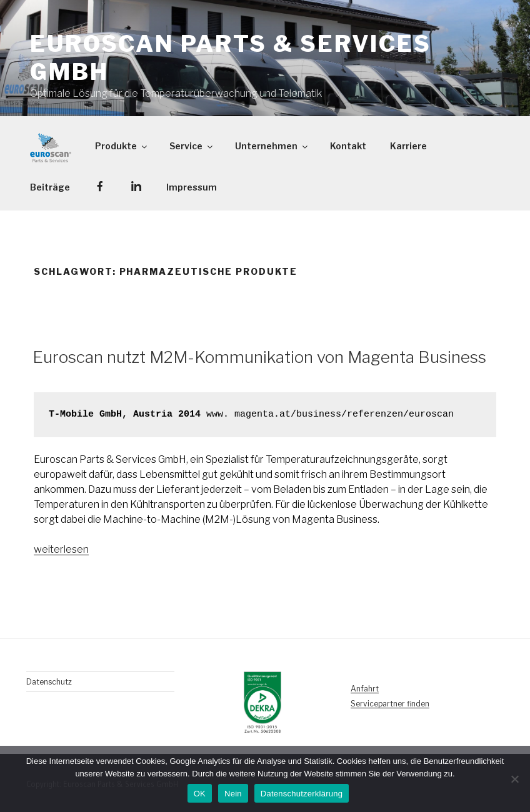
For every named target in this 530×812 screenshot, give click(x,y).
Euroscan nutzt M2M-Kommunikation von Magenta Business (259, 357)
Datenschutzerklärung (302, 794)
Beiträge (50, 187)
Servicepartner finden (390, 704)
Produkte (122, 146)
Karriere (408, 146)
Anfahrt (365, 689)
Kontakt (348, 146)
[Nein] (514, 779)
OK (200, 794)
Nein (233, 794)
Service (192, 146)
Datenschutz (49, 682)
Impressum (192, 187)
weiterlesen (61, 549)
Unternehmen (272, 146)
